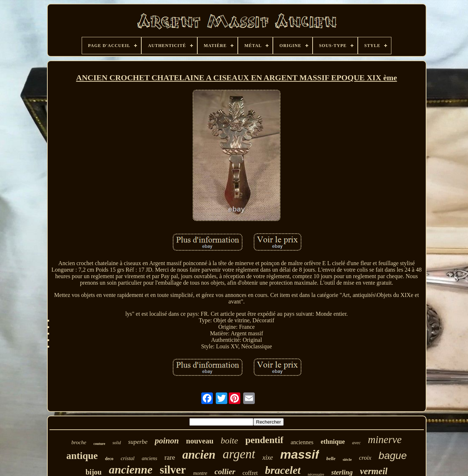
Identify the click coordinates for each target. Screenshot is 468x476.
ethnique (333, 442)
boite (229, 441)
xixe (268, 458)
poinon (167, 441)
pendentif (264, 440)
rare (170, 457)
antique (82, 456)
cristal (128, 458)
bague (393, 456)
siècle (347, 459)
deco (109, 459)
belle (331, 458)
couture (100, 444)
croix (365, 458)
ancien (199, 455)
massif (300, 454)
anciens (149, 458)
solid (117, 443)
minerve (385, 439)
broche (79, 442)
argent (239, 454)
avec (356, 443)
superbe (138, 442)
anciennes (302, 442)
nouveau (200, 441)
